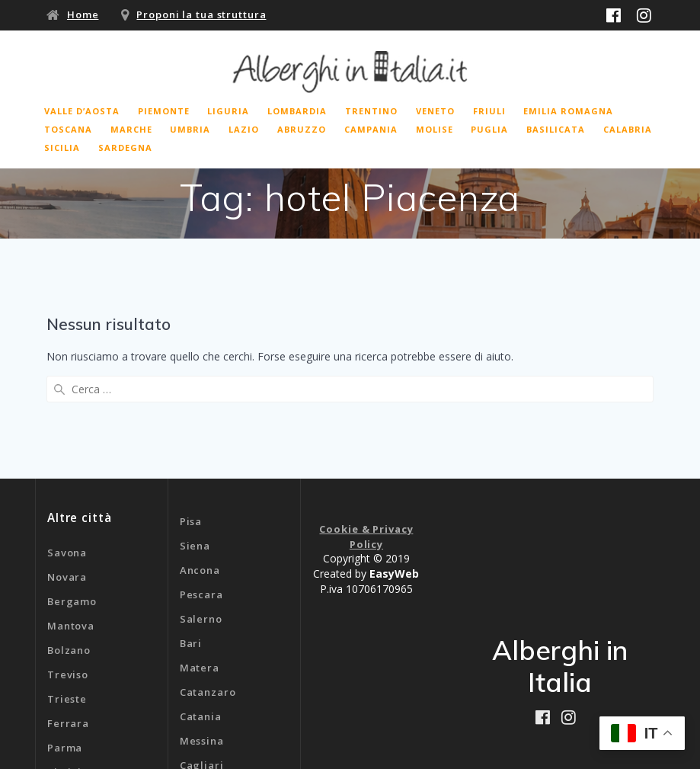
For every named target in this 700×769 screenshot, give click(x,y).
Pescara (201, 483)
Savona (67, 441)
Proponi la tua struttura (201, 14)
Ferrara (68, 612)
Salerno (201, 508)
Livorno (68, 685)
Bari (191, 532)
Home (83, 14)
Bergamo (72, 490)
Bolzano (69, 539)
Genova (200, 678)
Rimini (64, 661)
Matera (200, 556)
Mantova (71, 514)
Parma (65, 636)
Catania (201, 605)
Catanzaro (208, 581)
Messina (202, 630)
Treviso (68, 563)
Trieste (67, 588)
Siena (195, 434)
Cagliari (202, 654)
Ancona (200, 459)
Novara (67, 466)
